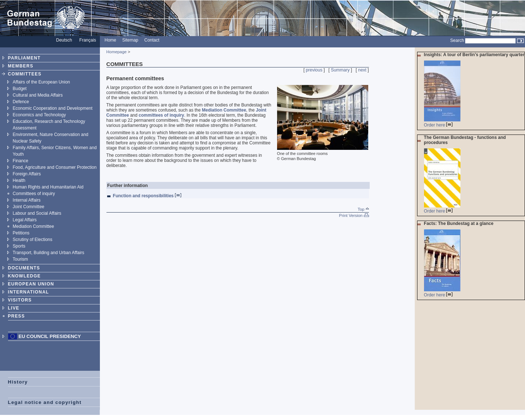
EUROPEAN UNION (31, 284)
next (362, 70)
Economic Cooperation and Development (53, 108)
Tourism (20, 259)
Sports (19, 246)
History (18, 382)
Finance (21, 161)
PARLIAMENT (24, 58)
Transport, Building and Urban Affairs (48, 253)
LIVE (14, 308)
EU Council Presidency (50, 336)
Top (363, 209)
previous (314, 70)
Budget (20, 89)
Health (19, 180)
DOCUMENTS (24, 268)
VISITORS (20, 300)
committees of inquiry (161, 115)
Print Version (354, 215)
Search (457, 40)
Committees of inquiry (34, 194)
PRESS (17, 316)
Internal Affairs (27, 200)
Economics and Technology (39, 115)
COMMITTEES (25, 74)
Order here (438, 125)
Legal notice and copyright (45, 402)
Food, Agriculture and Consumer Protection (55, 167)
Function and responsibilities (147, 196)
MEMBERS (21, 66)
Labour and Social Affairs (37, 213)
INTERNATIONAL (29, 292)
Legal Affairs (25, 220)
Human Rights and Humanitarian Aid (48, 187)
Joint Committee (29, 207)
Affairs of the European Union (41, 82)
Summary (340, 70)
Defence (21, 102)
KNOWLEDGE (24, 276)
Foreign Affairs (27, 174)
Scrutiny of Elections (33, 240)
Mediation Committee (33, 226)
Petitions (21, 233)
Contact (152, 40)
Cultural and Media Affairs (38, 95)
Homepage (117, 52)
